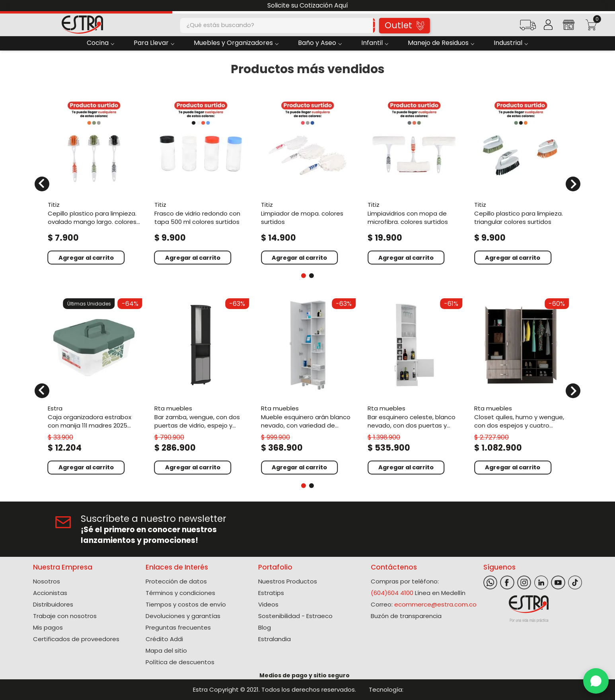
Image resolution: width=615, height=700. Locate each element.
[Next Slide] (606, 6)
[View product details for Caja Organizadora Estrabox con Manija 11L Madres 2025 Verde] (94, 386)
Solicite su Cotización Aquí (308, 5)
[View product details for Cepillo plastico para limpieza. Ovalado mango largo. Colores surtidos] (94, 179)
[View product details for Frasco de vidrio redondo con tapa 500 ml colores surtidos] (201, 179)
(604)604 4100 (392, 593)
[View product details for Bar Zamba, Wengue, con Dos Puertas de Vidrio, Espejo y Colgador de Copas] (201, 386)
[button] (528, 28)
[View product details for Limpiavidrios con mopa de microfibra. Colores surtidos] (414, 179)
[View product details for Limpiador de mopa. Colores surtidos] (307, 179)
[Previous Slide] (9, 6)
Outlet (404, 25)
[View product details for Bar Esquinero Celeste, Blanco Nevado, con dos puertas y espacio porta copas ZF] (414, 386)
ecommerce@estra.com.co (435, 604)
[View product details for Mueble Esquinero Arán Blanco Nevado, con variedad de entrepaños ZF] (307, 386)
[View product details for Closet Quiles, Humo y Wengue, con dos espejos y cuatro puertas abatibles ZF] (521, 386)
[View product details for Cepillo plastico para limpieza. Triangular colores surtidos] (521, 179)
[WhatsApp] (596, 681)
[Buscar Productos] (367, 25)
